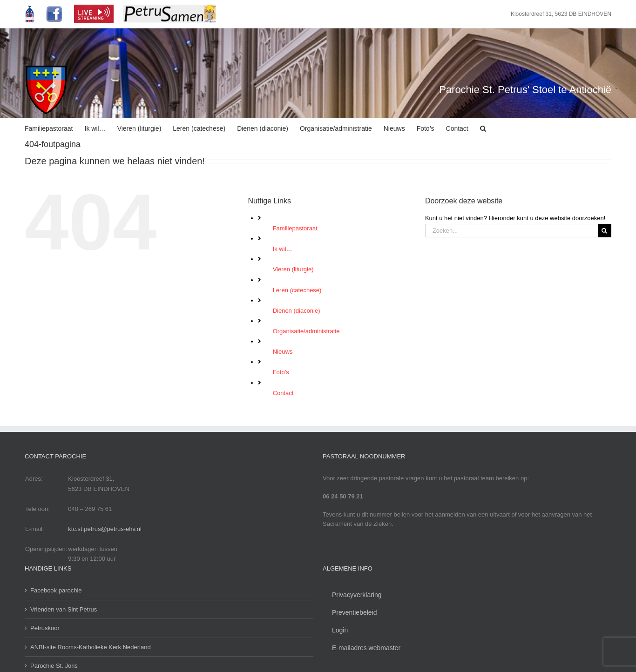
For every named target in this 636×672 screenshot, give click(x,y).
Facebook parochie (56, 590)
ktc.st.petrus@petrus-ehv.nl (105, 529)
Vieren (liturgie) (293, 269)
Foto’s (281, 372)
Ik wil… (283, 249)
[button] (483, 128)
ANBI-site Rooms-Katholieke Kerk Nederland (91, 647)
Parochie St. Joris (54, 666)
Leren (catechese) (297, 290)
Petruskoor (45, 628)
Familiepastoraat (295, 228)
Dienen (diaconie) (297, 311)
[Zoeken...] (511, 231)
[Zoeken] (605, 231)
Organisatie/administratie (306, 331)
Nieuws (283, 352)
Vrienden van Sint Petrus (64, 609)
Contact (283, 393)
